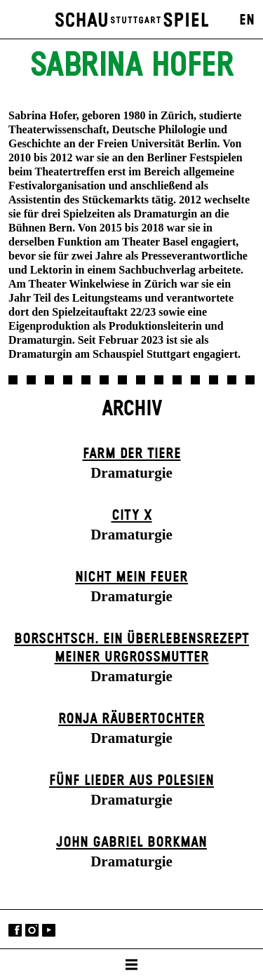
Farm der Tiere (132, 454)
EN (247, 20)
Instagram (32, 931)
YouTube (49, 931)
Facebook (15, 931)
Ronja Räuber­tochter (131, 719)
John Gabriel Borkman (131, 843)
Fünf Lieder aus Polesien (131, 781)
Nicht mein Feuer (131, 577)
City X (132, 516)
